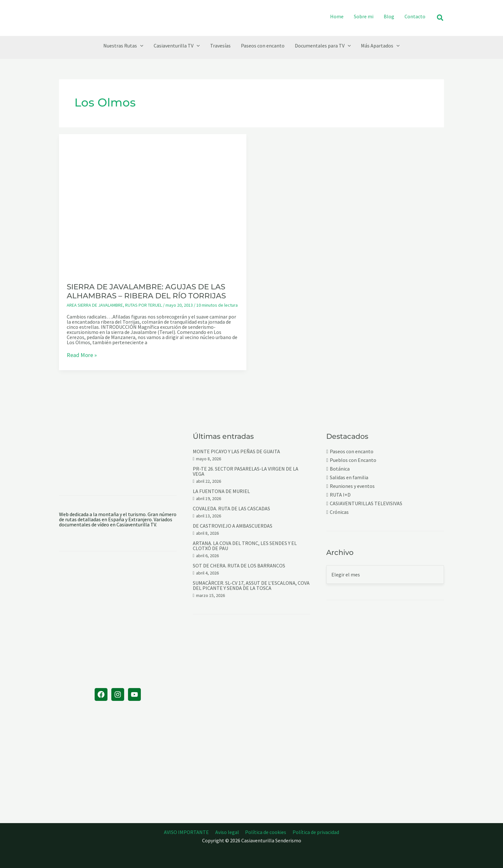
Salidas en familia (349, 477)
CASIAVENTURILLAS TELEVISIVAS (366, 503)
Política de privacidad (314, 832)
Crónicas (339, 512)
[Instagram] (118, 694)
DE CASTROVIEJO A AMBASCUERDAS (233, 526)
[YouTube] (134, 694)
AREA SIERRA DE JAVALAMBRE (95, 305)
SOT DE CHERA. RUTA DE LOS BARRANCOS (239, 566)
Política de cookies (265, 832)
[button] (440, 18)
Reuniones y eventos (352, 486)
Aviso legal (228, 832)
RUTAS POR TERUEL (144, 305)
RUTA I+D (340, 495)
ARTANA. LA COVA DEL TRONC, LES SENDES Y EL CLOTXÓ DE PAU (245, 546)
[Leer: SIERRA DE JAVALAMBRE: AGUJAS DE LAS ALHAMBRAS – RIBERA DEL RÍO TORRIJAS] (153, 204)
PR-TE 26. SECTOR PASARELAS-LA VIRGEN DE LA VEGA (246, 471)
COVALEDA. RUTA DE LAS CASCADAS (231, 508)
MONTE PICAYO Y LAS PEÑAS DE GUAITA (236, 451)
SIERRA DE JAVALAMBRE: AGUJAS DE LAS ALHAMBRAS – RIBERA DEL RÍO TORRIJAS (146, 291)
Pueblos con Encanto (353, 460)
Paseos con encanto (352, 451)
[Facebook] (101, 694)
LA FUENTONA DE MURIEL (221, 491)
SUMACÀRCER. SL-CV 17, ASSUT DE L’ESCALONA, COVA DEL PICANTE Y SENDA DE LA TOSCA (251, 585)
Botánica (340, 469)
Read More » (82, 355)
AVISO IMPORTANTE (188, 832)
